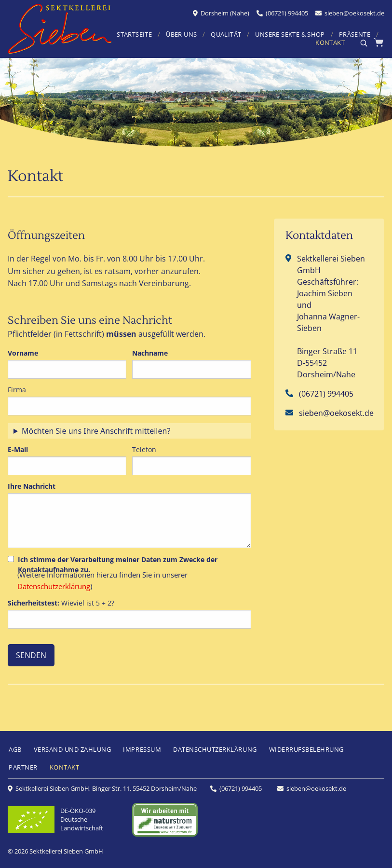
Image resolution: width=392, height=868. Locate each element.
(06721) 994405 (287, 13)
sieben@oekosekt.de (354, 13)
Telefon (144, 449)
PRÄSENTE (355, 35)
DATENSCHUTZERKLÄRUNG (215, 749)
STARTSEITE (134, 35)
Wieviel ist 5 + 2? (61, 603)
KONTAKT (330, 43)
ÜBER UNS (181, 35)
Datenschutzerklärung (54, 586)
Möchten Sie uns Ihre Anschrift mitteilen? (96, 431)
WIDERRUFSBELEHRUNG (306, 749)
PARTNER (23, 767)
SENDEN (31, 655)
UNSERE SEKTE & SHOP (290, 35)
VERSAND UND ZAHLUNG (73, 749)
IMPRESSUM (142, 749)
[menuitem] (159, 35)
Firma (17, 390)
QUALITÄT (226, 35)
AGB (15, 749)
